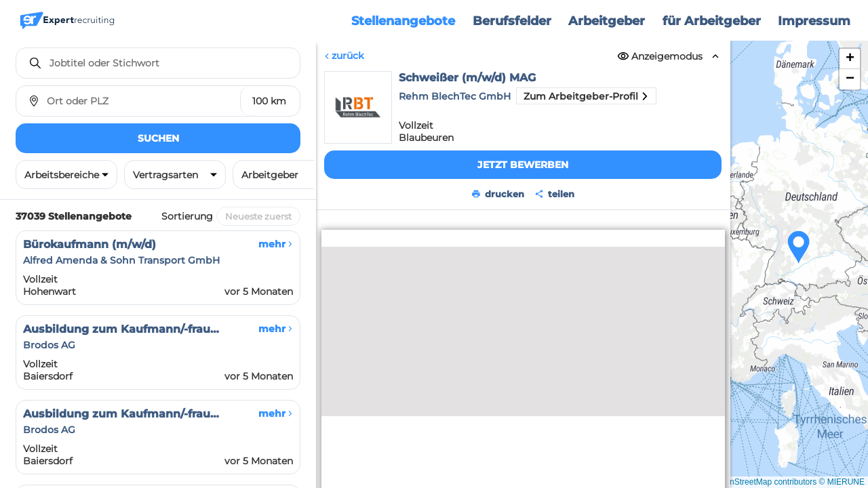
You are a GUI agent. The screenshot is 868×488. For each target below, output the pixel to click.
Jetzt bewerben (523, 165)
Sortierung (187, 216)
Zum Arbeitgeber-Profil (586, 96)
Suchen (158, 138)
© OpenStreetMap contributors (761, 482)
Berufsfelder (512, 21)
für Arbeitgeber (712, 21)
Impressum (814, 21)
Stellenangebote (403, 21)
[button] (799, 247)
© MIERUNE (842, 482)
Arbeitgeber (607, 21)
